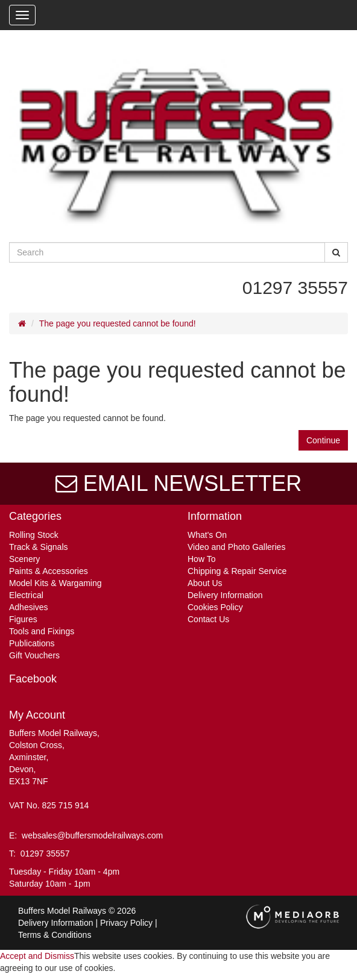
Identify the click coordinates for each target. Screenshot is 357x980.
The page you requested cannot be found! (118, 323)
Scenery (24, 559)
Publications (32, 643)
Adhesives (29, 607)
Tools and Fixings (42, 631)
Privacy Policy (126, 923)
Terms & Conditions (55, 935)
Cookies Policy (215, 607)
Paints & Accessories (49, 571)
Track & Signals (39, 547)
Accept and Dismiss (37, 956)
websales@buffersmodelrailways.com (92, 835)
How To (201, 559)
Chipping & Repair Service (237, 571)
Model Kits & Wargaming (55, 583)
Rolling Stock (34, 535)
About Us (205, 583)
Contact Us (208, 619)
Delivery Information (225, 595)
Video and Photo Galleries (236, 547)
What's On (207, 535)
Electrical (26, 595)
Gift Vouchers (34, 655)
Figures (23, 619)
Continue (323, 440)
